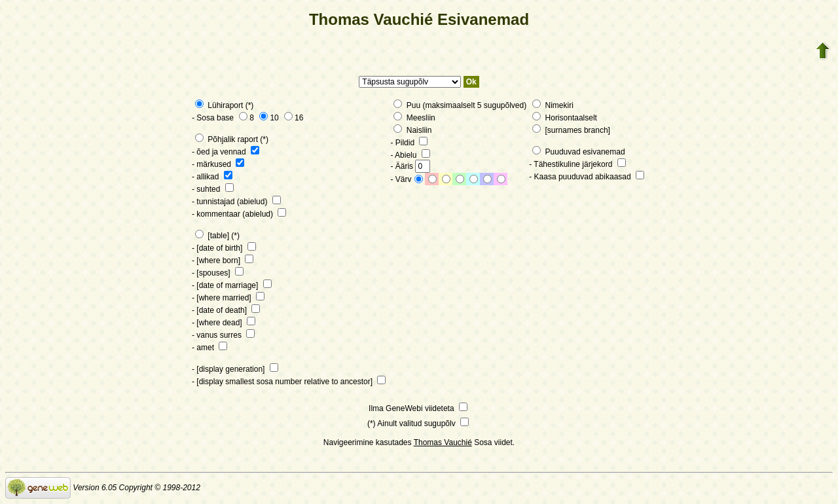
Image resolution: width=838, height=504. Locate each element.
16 (294, 118)
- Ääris (410, 166)
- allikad (212, 177)
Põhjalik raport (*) (232, 139)
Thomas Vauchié (443, 442)
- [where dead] (224, 323)
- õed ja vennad (226, 152)
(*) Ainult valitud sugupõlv (418, 423)
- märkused (218, 164)
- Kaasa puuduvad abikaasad (587, 177)
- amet (209, 348)
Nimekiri (553, 105)
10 (269, 118)
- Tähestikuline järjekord (577, 164)
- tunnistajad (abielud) (236, 202)
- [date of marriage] (232, 285)
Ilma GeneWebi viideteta (418, 408)
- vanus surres (223, 335)
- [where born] (223, 261)
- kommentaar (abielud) (239, 214)
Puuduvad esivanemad (578, 152)
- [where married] (228, 298)
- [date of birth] (224, 248)
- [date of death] (226, 310)
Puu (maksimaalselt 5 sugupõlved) (460, 105)
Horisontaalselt (565, 118)
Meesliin (414, 118)
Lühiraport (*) (224, 105)
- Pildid (409, 143)
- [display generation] (235, 369)
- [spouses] (218, 273)
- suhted (213, 189)
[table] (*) (217, 236)
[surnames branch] (571, 130)
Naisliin (412, 130)
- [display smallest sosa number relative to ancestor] (289, 382)
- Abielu (410, 155)
